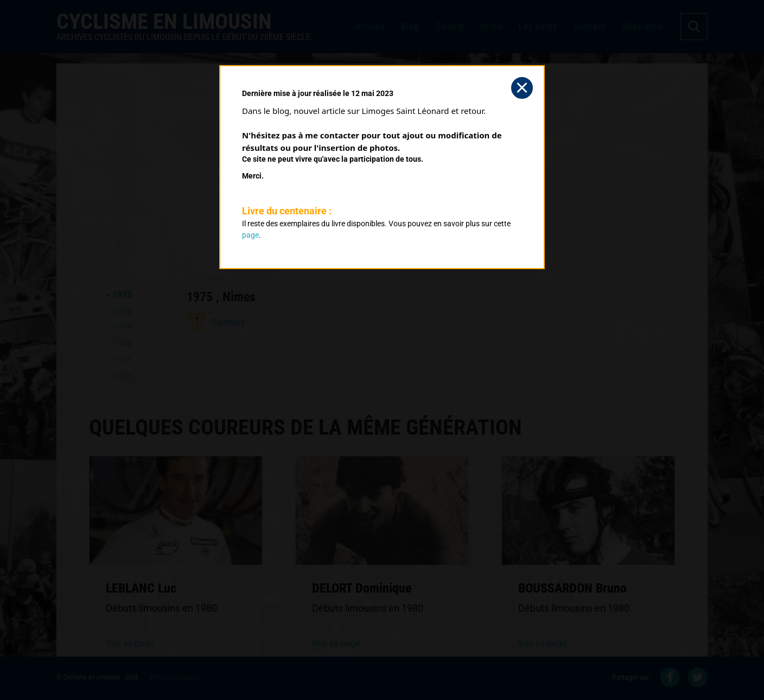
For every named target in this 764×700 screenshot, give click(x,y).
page (250, 235)
